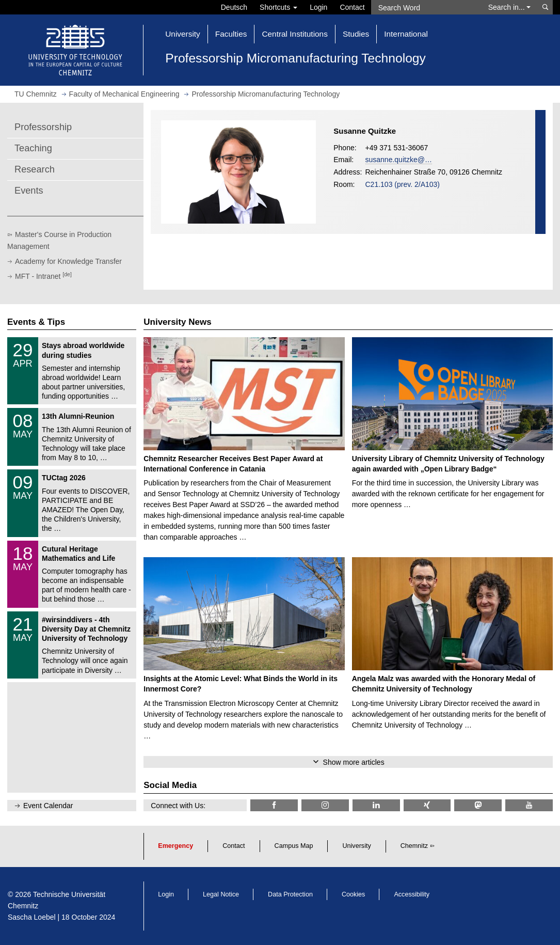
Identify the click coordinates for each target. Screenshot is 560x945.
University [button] (183, 34)
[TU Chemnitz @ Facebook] (274, 805)
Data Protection (290, 894)
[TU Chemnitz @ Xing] (427, 805)
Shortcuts (278, 7)
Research (35, 169)
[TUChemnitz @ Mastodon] (478, 805)
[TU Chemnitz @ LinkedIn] (376, 805)
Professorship (43, 127)
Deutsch (234, 7)
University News (177, 322)
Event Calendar (48, 806)
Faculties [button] (231, 34)
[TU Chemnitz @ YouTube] (529, 805)
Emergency (175, 846)
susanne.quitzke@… (399, 160)
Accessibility (412, 894)
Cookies (354, 894)
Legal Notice (221, 894)
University (356, 846)
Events (29, 191)
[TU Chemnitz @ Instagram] (325, 805)
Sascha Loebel (32, 917)
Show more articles (354, 762)
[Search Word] (426, 7)
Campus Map (294, 846)
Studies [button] (356, 34)
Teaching (33, 148)
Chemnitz (414, 846)
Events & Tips (36, 322)
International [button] (406, 34)
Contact (352, 7)
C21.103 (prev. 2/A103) (403, 184)
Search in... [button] (510, 7)
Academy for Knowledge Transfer (68, 261)
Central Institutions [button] (294, 34)
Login (318, 7)
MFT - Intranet (43, 276)
